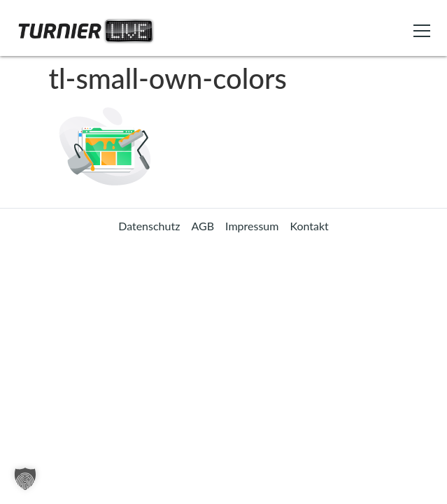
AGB (203, 226)
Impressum (252, 226)
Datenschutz (149, 226)
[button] (25, 479)
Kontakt (309, 226)
